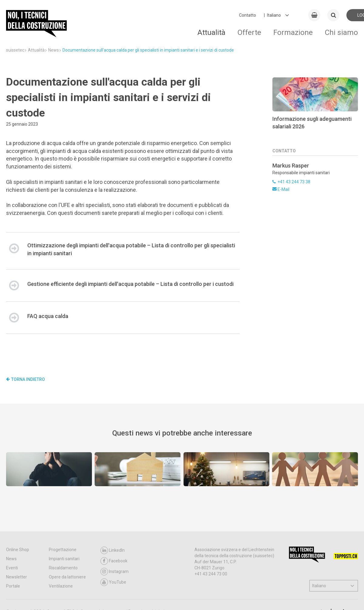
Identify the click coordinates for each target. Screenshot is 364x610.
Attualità (211, 32)
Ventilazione (61, 586)
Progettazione (63, 550)
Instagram (115, 572)
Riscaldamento (63, 568)
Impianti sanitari (64, 559)
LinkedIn (113, 550)
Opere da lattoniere (67, 577)
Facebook (114, 561)
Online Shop (18, 550)
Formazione (293, 32)
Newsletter (17, 577)
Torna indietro (25, 379)
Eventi (12, 568)
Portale (13, 586)
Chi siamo (341, 32)
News (11, 559)
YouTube (113, 582)
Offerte (249, 32)
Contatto (248, 15)
